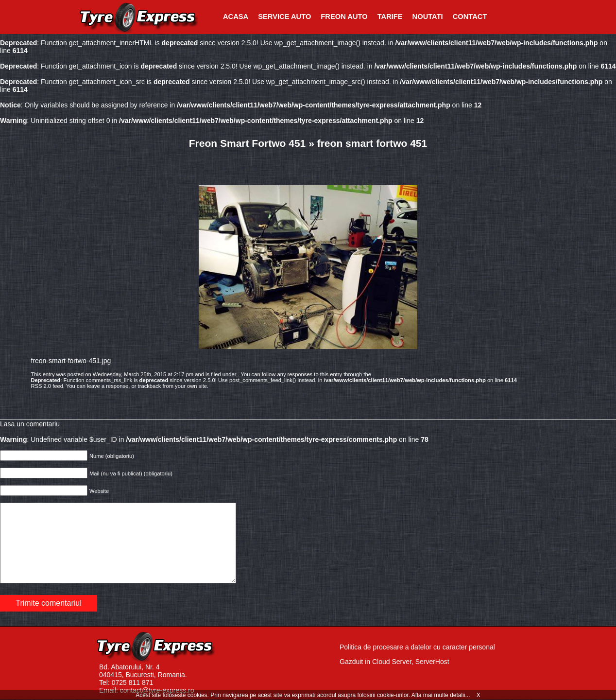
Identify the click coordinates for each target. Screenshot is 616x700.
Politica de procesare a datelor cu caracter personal (417, 647)
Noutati (428, 17)
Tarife (390, 17)
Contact (470, 17)
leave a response (108, 386)
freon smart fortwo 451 (372, 143)
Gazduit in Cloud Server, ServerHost (394, 662)
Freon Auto (344, 17)
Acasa (236, 17)
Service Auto (284, 17)
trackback (150, 386)
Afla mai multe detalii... (442, 695)
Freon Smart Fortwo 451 (248, 143)
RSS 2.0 (41, 386)
